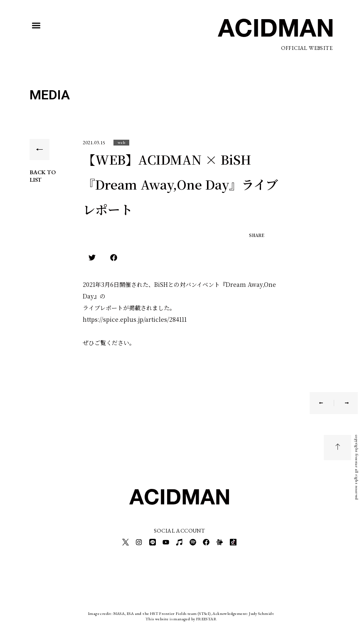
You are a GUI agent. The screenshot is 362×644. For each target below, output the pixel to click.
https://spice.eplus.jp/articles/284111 (135, 319)
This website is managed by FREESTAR (181, 617)
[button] (36, 26)
